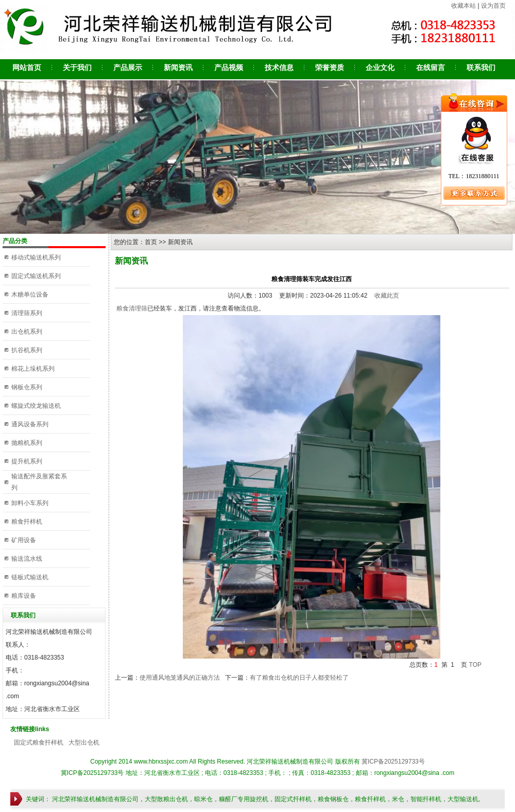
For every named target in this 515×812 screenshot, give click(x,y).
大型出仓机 (84, 742)
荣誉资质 (330, 67)
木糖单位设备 (30, 295)
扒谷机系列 (27, 350)
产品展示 (128, 67)
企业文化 (380, 67)
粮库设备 (24, 596)
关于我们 (77, 67)
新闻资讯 (178, 67)
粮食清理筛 (131, 308)
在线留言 (431, 67)
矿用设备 (24, 540)
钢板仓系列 (27, 387)
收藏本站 (463, 6)
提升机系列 (27, 461)
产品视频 (229, 67)
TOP (475, 665)
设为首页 (493, 6)
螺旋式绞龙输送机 (36, 406)
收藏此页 (387, 296)
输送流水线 (27, 559)
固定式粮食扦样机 (39, 742)
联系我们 (481, 67)
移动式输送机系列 (36, 257)
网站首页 (27, 67)
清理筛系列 (27, 313)
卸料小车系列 (30, 503)
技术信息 (279, 67)
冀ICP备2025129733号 (393, 762)
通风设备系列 (30, 424)
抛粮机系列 (27, 443)
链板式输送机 (30, 577)
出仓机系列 (27, 332)
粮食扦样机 (27, 522)
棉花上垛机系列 (33, 369)
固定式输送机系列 (36, 276)
